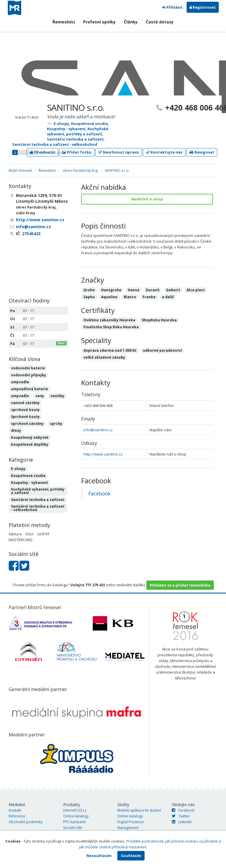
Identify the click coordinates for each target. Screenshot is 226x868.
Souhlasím (131, 856)
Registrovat (203, 7)
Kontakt (15, 810)
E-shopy (61, 124)
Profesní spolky (99, 22)
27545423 (31, 234)
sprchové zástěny (27, 424)
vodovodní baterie (28, 368)
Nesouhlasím (99, 856)
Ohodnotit (42, 152)
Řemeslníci (64, 22)
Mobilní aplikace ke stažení (139, 810)
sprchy (56, 424)
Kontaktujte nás (164, 152)
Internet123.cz (75, 810)
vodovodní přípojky (29, 375)
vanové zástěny (25, 403)
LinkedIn (182, 822)
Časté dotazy (160, 22)
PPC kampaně (74, 822)
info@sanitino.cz (98, 430)
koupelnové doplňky (30, 444)
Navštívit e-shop (147, 199)
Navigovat (202, 152)
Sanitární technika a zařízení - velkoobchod (55, 144)
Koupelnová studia (89, 124)
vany (40, 396)
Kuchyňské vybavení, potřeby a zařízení (78, 131)
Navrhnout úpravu (119, 152)
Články (131, 22)
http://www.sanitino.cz (103, 454)
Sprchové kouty (25, 417)
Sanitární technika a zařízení (75, 139)
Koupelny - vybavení (66, 129)
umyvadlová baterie (30, 389)
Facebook (99, 493)
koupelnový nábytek (30, 437)
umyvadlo (20, 396)
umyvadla (20, 382)
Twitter (181, 816)
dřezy (16, 431)
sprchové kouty (25, 410)
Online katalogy (76, 816)
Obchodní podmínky (26, 822)
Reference (17, 816)
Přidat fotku (77, 152)
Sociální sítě (73, 828)
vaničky (57, 396)
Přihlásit (173, 7)
